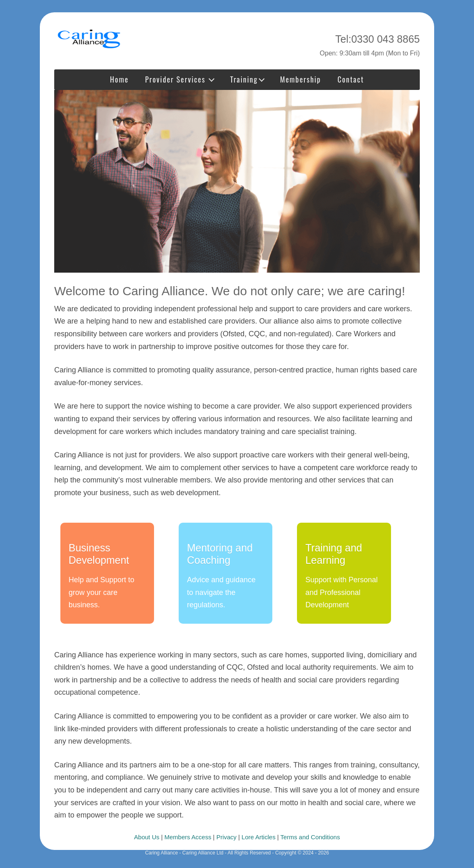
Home (120, 79)
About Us (147, 837)
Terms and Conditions (310, 837)
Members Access (188, 837)
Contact (351, 79)
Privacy (227, 837)
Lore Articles (259, 837)
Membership (301, 79)
